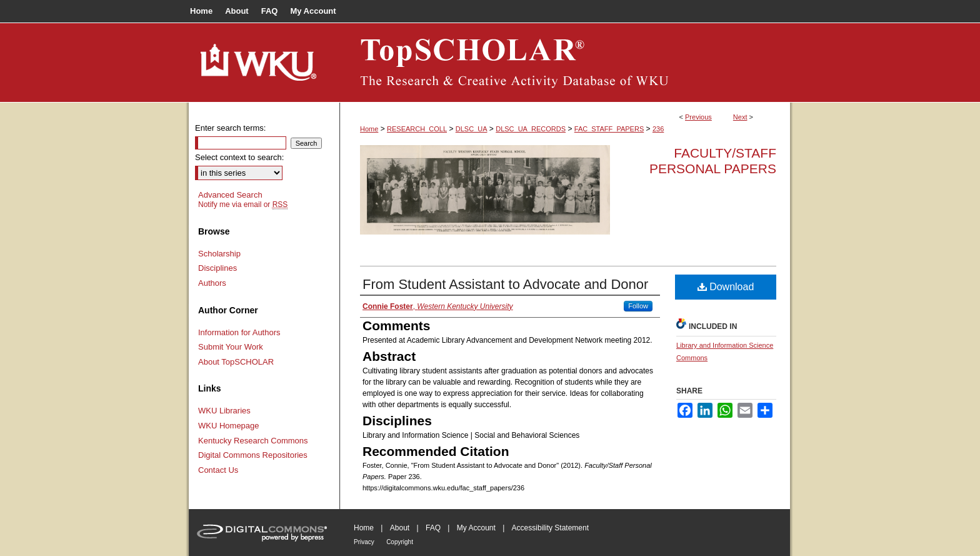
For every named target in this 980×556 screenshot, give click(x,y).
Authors (212, 283)
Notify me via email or (243, 205)
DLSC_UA (472, 129)
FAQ (433, 528)
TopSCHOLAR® (565, 63)
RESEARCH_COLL (417, 129)
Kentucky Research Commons (253, 441)
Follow (638, 306)
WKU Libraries (224, 411)
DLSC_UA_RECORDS (531, 129)
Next (740, 117)
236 (658, 129)
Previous (698, 117)
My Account (476, 528)
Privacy (364, 542)
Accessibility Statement (550, 528)
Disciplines (217, 268)
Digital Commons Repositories (253, 455)
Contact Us (218, 470)
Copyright (400, 542)
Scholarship (219, 254)
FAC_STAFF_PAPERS (609, 129)
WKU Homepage (229, 426)
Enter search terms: (230, 128)
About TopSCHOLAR (236, 362)
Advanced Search (230, 195)
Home (369, 129)
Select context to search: (239, 157)
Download (726, 287)
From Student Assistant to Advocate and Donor (505, 284)
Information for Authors (239, 332)
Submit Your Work (231, 347)
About (400, 528)
